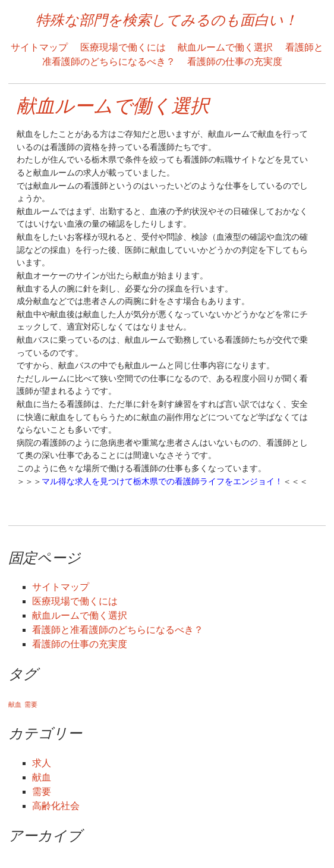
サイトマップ (39, 47)
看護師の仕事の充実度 (235, 62)
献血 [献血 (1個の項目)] (15, 704)
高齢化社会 (56, 806)
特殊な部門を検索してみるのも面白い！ (167, 20)
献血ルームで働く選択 (225, 47)
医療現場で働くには (123, 47)
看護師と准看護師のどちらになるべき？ (118, 630)
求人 (42, 763)
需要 (42, 792)
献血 (42, 777)
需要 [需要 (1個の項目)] (31, 704)
